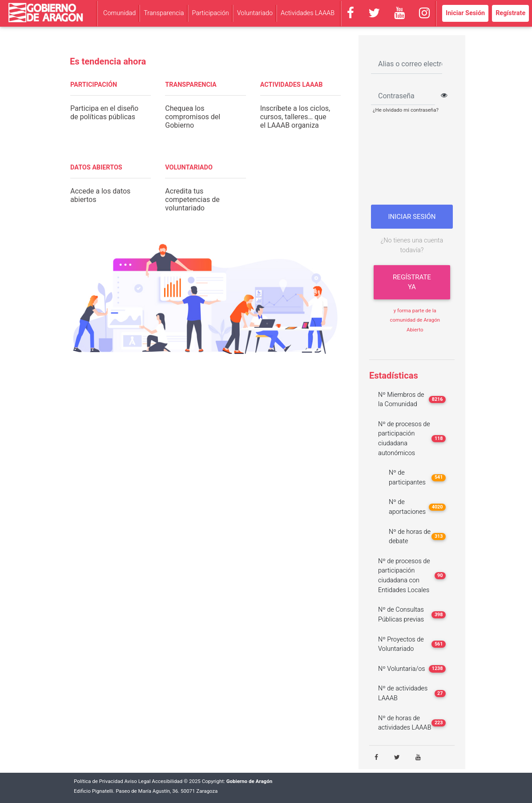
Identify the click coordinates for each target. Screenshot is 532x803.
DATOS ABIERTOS (96, 167)
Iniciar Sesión (465, 13)
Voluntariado (255, 13)
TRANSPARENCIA (191, 85)
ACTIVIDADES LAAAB (292, 85)
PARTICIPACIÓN (94, 85)
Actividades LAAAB (308, 13)
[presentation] (415, 162)
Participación (211, 13)
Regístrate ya (412, 282)
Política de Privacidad (99, 781)
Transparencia (164, 13)
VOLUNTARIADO (189, 167)
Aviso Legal (138, 781)
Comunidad (119, 13)
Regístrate (510, 13)
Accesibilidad (167, 781)
